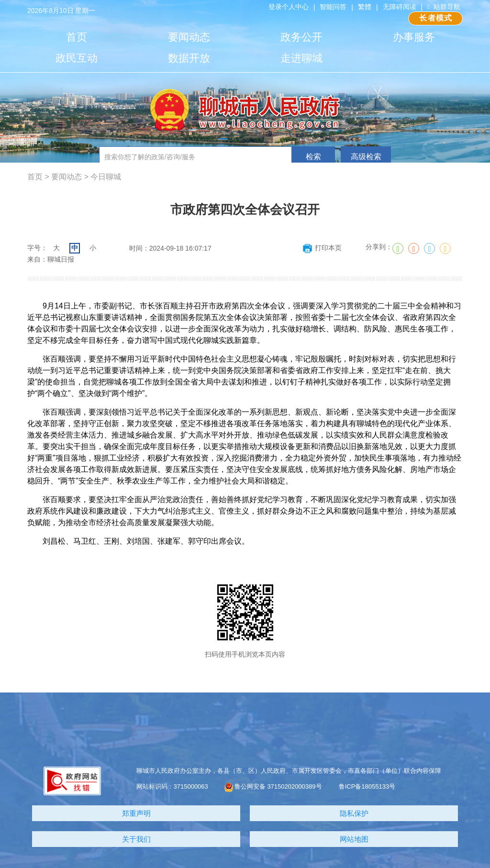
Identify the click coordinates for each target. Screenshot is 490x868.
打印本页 (322, 248)
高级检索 (366, 157)
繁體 (365, 7)
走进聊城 (301, 58)
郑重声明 (136, 813)
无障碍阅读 (400, 7)
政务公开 (301, 37)
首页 (77, 37)
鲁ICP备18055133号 (367, 786)
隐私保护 (354, 813)
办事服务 (414, 37)
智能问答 (333, 7)
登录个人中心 (289, 7)
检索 (313, 157)
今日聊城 (106, 177)
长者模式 (436, 18)
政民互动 (77, 58)
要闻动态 (189, 37)
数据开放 (189, 58)
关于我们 (136, 839)
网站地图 (354, 839)
